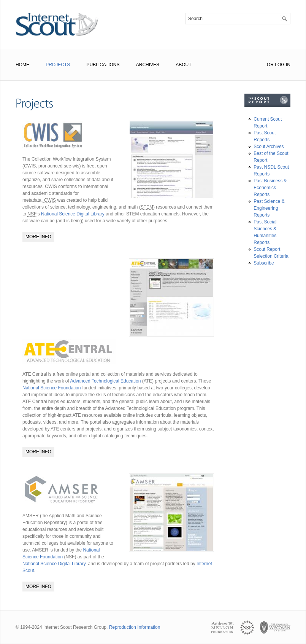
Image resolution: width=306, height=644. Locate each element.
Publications (103, 65)
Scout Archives (269, 147)
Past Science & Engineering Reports (269, 208)
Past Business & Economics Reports (270, 188)
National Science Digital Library (73, 214)
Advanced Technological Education (105, 381)
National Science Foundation (52, 388)
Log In (283, 65)
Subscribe (264, 263)
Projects (58, 65)
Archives (148, 65)
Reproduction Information (135, 627)
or (270, 65)
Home (22, 65)
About (183, 65)
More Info (38, 237)
